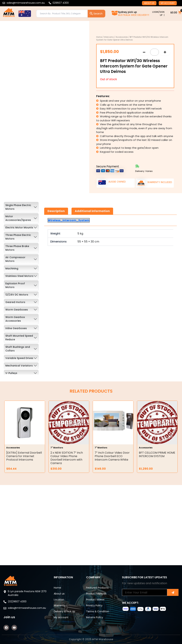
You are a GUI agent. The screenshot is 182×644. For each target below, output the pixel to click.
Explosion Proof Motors (15, 285)
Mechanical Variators (19, 366)
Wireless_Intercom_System (69, 220)
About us (149, 3)
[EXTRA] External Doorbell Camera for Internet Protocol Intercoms (24, 456)
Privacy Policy (94, 605)
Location (59, 600)
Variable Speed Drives (19, 358)
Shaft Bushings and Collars (18, 349)
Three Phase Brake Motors (17, 248)
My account (168, 3)
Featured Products (97, 588)
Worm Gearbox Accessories (15, 319)
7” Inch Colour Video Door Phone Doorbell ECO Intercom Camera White (112, 456)
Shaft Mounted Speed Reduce (19, 338)
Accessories (122, 37)
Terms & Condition (98, 611)
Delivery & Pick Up (64, 611)
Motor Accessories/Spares (18, 218)
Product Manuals (96, 594)
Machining (12, 268)
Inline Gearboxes (16, 328)
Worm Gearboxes (17, 310)
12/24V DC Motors (17, 295)
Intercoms (109, 37)
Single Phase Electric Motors (18, 207)
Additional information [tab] (92, 211)
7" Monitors (57, 448)
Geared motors (15, 302)
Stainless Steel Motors (19, 276)
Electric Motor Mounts (19, 228)
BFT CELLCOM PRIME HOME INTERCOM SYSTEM (157, 454)
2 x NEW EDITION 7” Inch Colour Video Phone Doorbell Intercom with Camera (67, 458)
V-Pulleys (11, 373)
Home (99, 37)
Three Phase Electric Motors (18, 237)
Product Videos (95, 600)
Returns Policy (95, 617)
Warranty (59, 605)
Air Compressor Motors (15, 259)
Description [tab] (56, 211)
